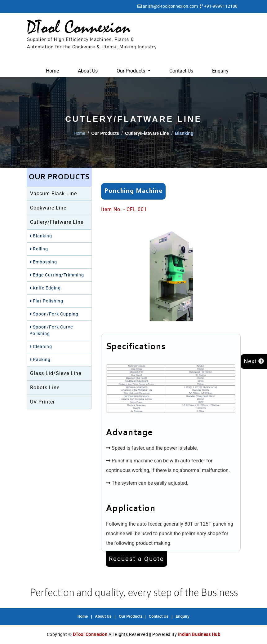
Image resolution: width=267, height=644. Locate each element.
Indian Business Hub (199, 634)
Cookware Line (48, 208)
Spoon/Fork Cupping (54, 314)
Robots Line (45, 388)
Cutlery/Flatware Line (57, 222)
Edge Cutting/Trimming (57, 275)
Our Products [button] (131, 71)
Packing (40, 359)
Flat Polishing (46, 301)
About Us (88, 71)
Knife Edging (45, 288)
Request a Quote (136, 559)
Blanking (41, 236)
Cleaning (41, 346)
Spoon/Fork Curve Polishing (51, 330)
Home (52, 71)
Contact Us (181, 71)
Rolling (39, 249)
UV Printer (42, 402)
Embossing (43, 262)
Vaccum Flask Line (53, 194)
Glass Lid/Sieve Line (56, 373)
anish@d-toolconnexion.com (170, 6)
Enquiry (220, 71)
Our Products (131, 616)
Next (254, 361)
